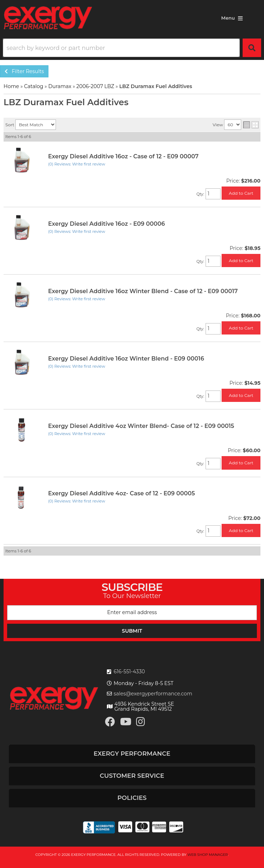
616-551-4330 (129, 672)
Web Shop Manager (208, 855)
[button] (132, 48)
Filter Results (24, 71)
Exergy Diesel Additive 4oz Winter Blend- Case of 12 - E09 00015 (141, 426)
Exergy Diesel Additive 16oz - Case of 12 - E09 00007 (123, 156)
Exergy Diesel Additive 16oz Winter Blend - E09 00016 (126, 359)
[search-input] (121, 48)
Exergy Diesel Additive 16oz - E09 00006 (107, 224)
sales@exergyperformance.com (153, 694)
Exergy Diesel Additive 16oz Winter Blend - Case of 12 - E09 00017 (143, 291)
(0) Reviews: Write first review (77, 164)
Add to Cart (241, 193)
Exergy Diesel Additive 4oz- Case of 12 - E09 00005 (121, 493)
